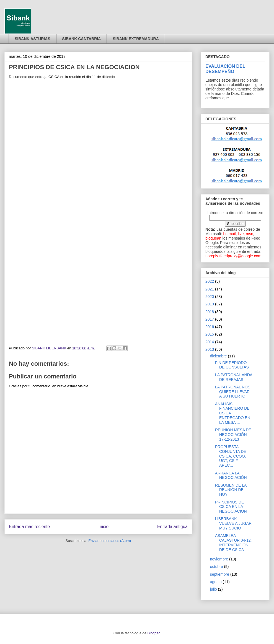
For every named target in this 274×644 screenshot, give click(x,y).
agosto (216, 582)
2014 (210, 342)
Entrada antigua (172, 527)
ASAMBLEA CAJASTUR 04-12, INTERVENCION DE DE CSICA (233, 542)
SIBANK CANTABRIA (82, 39)
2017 (210, 319)
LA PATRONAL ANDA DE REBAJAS (234, 377)
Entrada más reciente (29, 527)
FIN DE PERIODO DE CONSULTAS (232, 365)
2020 (210, 297)
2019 (210, 304)
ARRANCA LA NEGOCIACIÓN (231, 475)
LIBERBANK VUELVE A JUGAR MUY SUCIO (233, 523)
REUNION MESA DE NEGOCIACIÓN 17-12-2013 (233, 435)
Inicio (104, 527)
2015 (210, 334)
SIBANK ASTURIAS (33, 39)
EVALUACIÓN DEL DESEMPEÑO (225, 69)
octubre (217, 567)
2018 (210, 312)
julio (214, 589)
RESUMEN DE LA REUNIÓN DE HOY (231, 490)
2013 (210, 349)
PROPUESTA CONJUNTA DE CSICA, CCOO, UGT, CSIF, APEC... (231, 456)
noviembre (219, 559)
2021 (210, 289)
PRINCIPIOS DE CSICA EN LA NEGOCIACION (231, 507)
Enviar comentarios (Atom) (110, 541)
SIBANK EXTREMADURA (136, 39)
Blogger (154, 633)
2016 (210, 327)
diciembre (219, 356)
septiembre (220, 574)
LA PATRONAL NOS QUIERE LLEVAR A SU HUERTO (233, 392)
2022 (210, 281)
